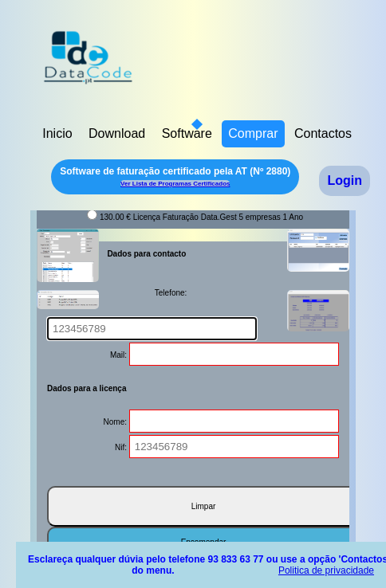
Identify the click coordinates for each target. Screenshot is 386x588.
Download (117, 133)
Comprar (253, 133)
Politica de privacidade (326, 570)
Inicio (57, 133)
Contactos (323, 133)
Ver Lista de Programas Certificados (175, 184)
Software (187, 133)
